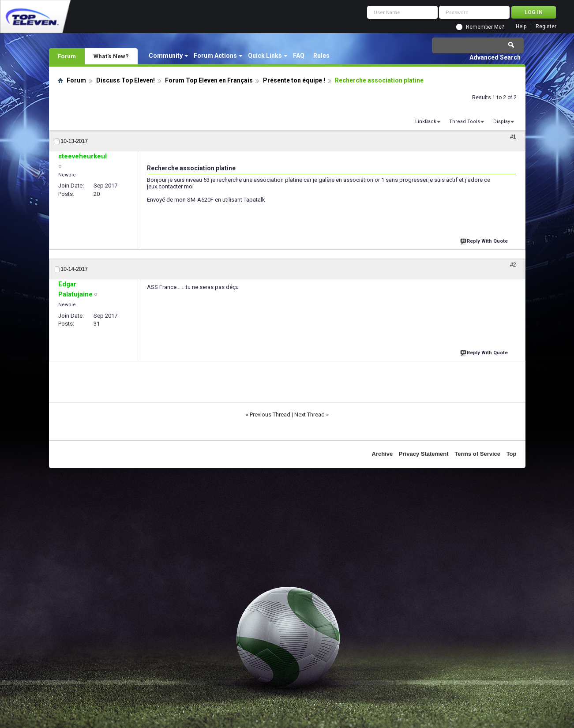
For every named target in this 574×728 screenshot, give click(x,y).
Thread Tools (465, 122)
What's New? (111, 56)
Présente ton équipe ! (294, 80)
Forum (67, 56)
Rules (321, 56)
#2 (513, 265)
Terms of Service (477, 454)
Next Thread (310, 415)
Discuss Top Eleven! (126, 80)
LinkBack (426, 122)
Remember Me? (485, 27)
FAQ (299, 56)
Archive (383, 454)
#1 (513, 137)
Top (512, 454)
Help (521, 27)
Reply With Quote (485, 240)
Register (546, 27)
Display (502, 122)
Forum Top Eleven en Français (209, 80)
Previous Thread (270, 415)
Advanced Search (495, 57)
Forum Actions (215, 56)
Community (166, 56)
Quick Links (265, 56)
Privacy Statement (424, 454)
